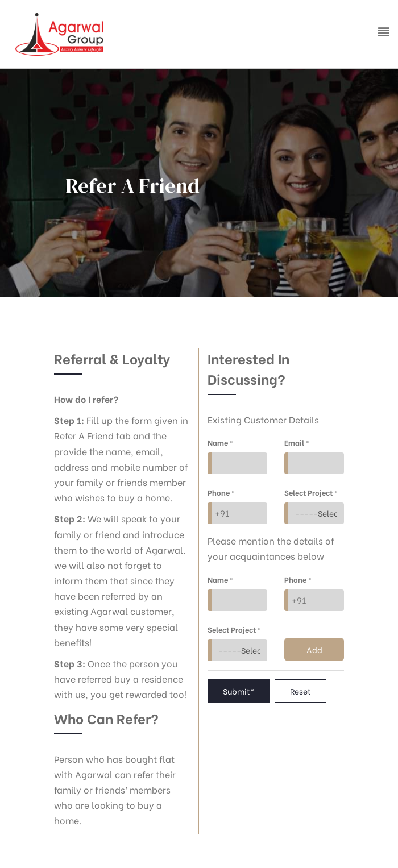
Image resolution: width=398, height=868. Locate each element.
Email (297, 442)
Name (220, 442)
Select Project (311, 492)
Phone (221, 492)
